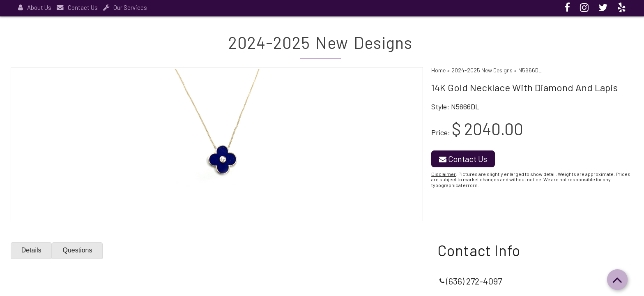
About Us (35, 7)
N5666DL (530, 70)
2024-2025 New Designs (482, 70)
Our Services (125, 7)
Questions (78, 250)
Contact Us (77, 7)
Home (438, 70)
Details (31, 250)
